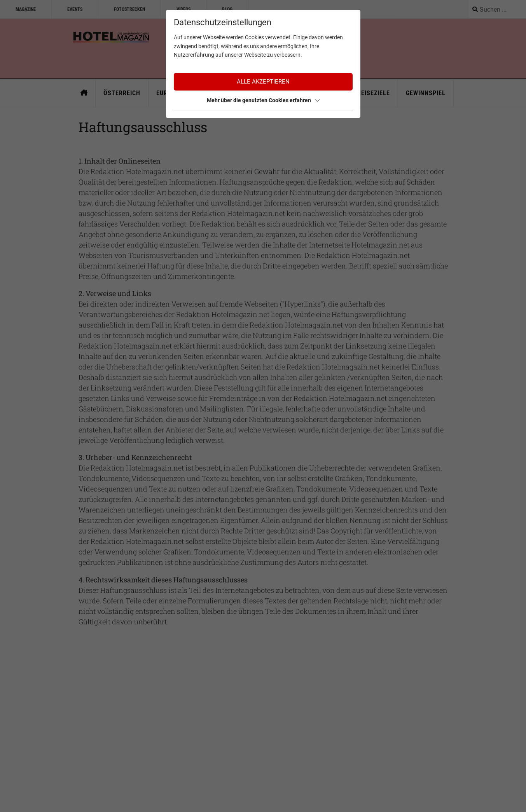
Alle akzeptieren (263, 82)
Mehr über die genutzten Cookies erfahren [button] (263, 100)
